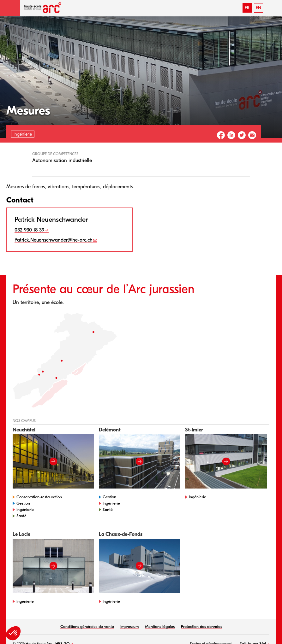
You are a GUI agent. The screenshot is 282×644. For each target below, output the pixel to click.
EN (258, 8)
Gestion (23, 503)
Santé (21, 516)
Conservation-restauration (39, 497)
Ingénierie (25, 509)
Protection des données (201, 626)
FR (247, 8)
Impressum (129, 626)
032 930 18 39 (29, 230)
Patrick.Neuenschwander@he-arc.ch (54, 240)
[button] (10, 8)
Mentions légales (160, 626)
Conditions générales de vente (87, 626)
